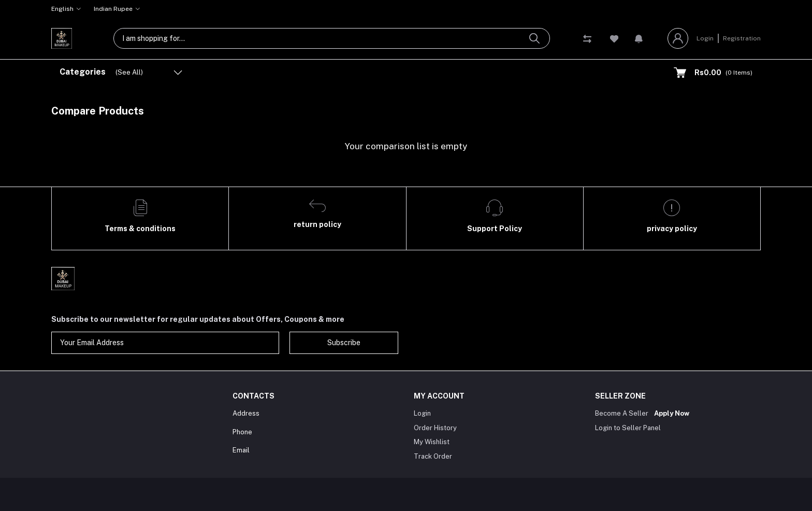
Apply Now (672, 413)
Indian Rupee (113, 9)
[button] (639, 38)
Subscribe (344, 343)
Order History (435, 428)
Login (705, 38)
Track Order (433, 456)
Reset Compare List (722, 111)
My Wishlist (432, 442)
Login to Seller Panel (628, 428)
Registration (742, 38)
